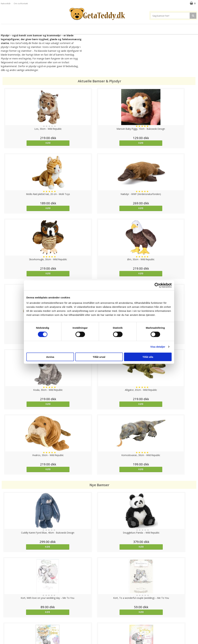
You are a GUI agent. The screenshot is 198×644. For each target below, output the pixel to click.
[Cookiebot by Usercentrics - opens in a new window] (157, 285)
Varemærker (137, 28)
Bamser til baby (113, 28)
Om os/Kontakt (21, 3)
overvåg (74, 493)
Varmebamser (90, 28)
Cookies (5, 612)
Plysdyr (53, 28)
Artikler (5, 627)
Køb (26, 143)
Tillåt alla (148, 357)
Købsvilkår (6, 3)
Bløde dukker (70, 28)
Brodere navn (159, 28)
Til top (99, 601)
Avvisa (50, 357)
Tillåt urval (99, 357)
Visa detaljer (158, 347)
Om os (5, 632)
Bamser (37, 28)
